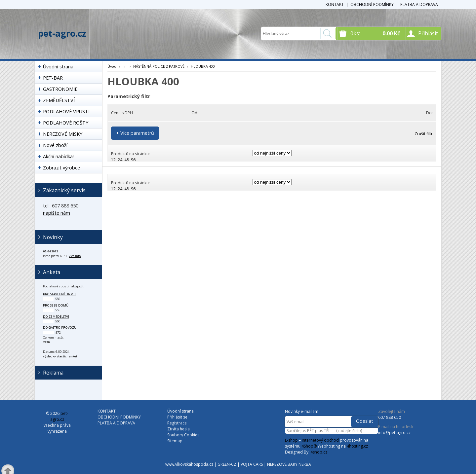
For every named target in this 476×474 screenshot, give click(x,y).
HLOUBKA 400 (203, 66)
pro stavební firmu (59, 294)
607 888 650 (390, 417)
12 (113, 160)
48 (127, 160)
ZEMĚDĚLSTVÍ (59, 100)
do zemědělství (56, 317)
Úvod (112, 66)
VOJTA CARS (252, 464)
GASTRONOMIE (60, 89)
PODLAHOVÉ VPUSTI (66, 111)
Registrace (177, 423)
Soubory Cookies (183, 435)
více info (75, 256)
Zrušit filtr (424, 134)
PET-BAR (53, 78)
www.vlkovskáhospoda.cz (189, 464)
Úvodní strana (58, 67)
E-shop (291, 440)
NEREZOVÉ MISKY (63, 134)
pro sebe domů (56, 305)
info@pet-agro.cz (394, 433)
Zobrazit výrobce (61, 168)
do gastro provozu (60, 328)
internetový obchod (320, 440)
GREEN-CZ (227, 464)
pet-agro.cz (62, 33)
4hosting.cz (357, 446)
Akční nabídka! (58, 156)
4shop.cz (319, 452)
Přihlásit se (177, 417)
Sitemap (175, 441)
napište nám (57, 213)
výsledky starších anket (60, 356)
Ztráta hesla (178, 429)
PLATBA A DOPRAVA (419, 4)
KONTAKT (335, 4)
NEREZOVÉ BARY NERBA (289, 464)
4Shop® (309, 446)
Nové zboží (55, 145)
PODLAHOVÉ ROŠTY (66, 123)
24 (120, 160)
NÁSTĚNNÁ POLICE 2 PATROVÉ (159, 66)
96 (133, 160)
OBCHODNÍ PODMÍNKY (372, 4)
